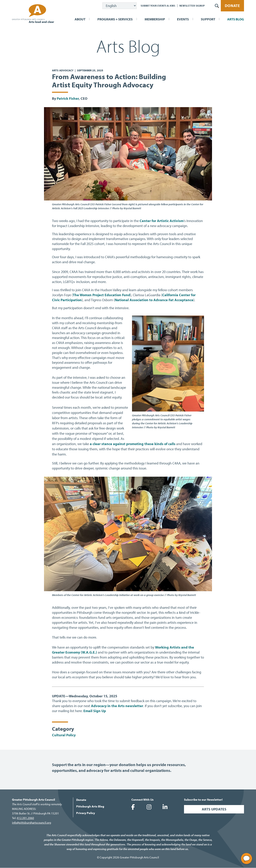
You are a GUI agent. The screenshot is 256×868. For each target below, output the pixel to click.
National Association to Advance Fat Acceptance (154, 300)
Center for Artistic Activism (162, 221)
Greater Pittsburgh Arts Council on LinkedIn (165, 807)
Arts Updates (214, 809)
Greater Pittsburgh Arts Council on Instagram (149, 807)
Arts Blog (236, 19)
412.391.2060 (25, 818)
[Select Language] (119, 6)
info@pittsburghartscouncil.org (31, 823)
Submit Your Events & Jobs (158, 6)
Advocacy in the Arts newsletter (117, 706)
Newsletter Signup (192, 6)
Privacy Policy (86, 813)
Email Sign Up (95, 711)
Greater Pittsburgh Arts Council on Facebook (133, 807)
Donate (232, 6)
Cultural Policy (64, 735)
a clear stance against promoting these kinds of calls (133, 444)
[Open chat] (246, 859)
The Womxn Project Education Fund (101, 295)
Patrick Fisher (68, 98)
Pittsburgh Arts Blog (90, 806)
